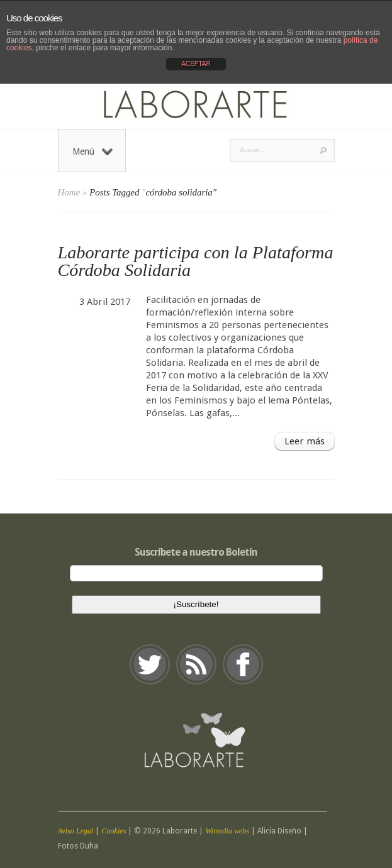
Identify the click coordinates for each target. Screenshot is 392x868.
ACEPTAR (196, 64)
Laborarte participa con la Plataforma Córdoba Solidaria (196, 261)
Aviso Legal (76, 831)
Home (69, 192)
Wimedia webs (227, 831)
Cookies (114, 831)
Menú (92, 151)
